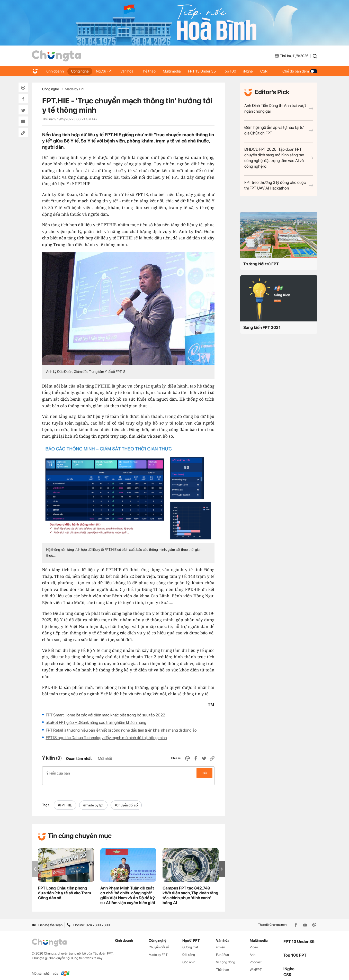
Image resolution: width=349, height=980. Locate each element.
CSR (268, 71)
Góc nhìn (189, 957)
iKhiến (221, 942)
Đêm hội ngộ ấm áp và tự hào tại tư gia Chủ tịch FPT (279, 130)
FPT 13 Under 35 (205, 71)
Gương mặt (190, 942)
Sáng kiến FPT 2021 (262, 327)
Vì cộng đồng (226, 957)
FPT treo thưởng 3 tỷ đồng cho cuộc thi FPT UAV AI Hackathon (279, 185)
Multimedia (174, 71)
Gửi (204, 773)
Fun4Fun (222, 949)
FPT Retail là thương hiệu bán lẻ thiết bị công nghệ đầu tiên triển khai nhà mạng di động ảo (121, 730)
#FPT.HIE (65, 800)
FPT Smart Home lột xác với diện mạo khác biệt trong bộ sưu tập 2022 (105, 715)
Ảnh (253, 949)
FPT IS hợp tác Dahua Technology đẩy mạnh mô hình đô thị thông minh (106, 738)
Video (254, 942)
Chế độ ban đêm (300, 71)
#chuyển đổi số (126, 800)
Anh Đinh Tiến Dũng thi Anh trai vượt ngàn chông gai (279, 108)
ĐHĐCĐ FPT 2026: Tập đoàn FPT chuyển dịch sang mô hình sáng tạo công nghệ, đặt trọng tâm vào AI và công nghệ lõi (279, 158)
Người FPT (106, 71)
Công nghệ (81, 71)
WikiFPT (256, 964)
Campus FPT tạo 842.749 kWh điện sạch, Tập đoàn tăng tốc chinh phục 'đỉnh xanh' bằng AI (190, 890)
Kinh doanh (55, 71)
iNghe (252, 71)
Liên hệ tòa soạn (47, 919)
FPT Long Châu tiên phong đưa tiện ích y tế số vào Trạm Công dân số (65, 888)
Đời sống (189, 949)
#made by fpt (93, 800)
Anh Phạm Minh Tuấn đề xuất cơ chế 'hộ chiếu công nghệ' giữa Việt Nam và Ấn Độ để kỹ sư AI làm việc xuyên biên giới (128, 890)
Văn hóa (129, 71)
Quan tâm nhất (79, 759)
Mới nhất (105, 759)
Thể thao (150, 71)
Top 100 (233, 71)
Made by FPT (75, 89)
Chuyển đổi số (159, 942)
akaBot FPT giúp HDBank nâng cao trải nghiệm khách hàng (96, 722)
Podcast (256, 957)
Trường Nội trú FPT (261, 264)
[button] (222, 863)
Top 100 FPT (295, 950)
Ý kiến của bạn (128, 773)
